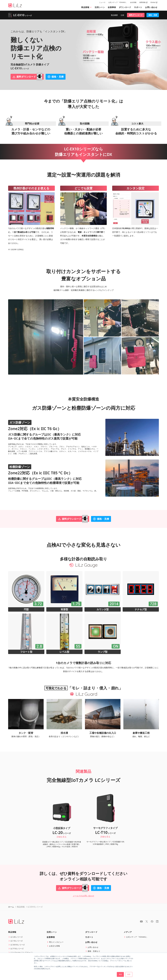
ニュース (102, 2)
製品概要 (114, 15)
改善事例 (112, 7)
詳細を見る (62, 837)
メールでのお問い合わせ (83, 896)
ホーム (11, 907)
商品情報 (86, 7)
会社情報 (133, 2)
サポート (138, 7)
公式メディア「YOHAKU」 (118, 2)
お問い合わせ (151, 7)
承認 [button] (120, 974)
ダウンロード (125, 7)
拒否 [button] (129, 974)
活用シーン (100, 7)
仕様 (122, 15)
